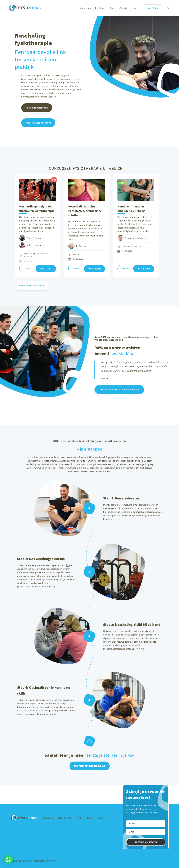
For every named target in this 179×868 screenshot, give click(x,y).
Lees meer (29, 269)
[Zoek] (168, 8)
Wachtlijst (46, 269)
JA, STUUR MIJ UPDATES (146, 843)
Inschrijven (95, 269)
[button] (9, 859)
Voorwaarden (40, 862)
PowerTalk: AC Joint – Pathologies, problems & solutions (85, 211)
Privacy (52, 862)
